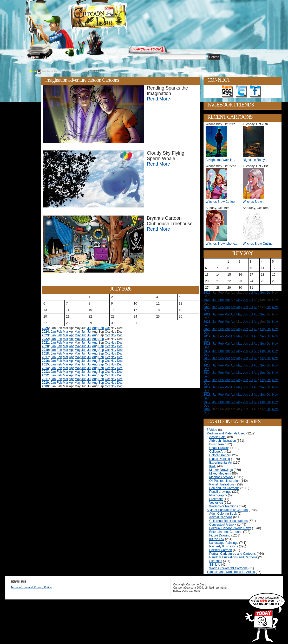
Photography (218, 495)
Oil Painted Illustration (224, 481)
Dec (120, 335)
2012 (45, 375)
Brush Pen (217, 444)
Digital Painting (220, 459)
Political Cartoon (221, 550)
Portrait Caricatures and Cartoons (233, 554)
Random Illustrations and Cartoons (233, 557)
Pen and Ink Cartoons (224, 488)
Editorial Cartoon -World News (230, 528)
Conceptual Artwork (223, 525)
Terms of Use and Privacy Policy (31, 587)
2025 (45, 328)
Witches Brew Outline (258, 244)
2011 (45, 379)
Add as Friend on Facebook (256, 92)
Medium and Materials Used (226, 433)
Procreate (216, 499)
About (47, 57)
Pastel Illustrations (222, 484)
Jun (84, 332)
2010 (45, 383)
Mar (66, 332)
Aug (95, 328)
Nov (113, 335)
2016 (45, 361)
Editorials (67, 57)
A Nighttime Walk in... (220, 160)
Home (30, 57)
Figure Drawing (220, 535)
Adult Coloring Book (223, 514)
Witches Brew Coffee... (221, 202)
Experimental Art (221, 463)
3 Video (212, 430)
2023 (45, 335)
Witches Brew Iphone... (222, 244)
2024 (45, 332)
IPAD (213, 466)
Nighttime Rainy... (255, 160)
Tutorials (88, 57)
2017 (45, 357)
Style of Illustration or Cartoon (227, 510)
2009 (45, 386)
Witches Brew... (254, 202)
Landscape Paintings (224, 543)
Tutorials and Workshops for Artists (231, 572)
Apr (71, 335)
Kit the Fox (217, 539)
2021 (45, 343)
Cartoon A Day (111, 17)
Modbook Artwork (221, 477)
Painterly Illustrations (224, 546)
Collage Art (217, 452)
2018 (45, 353)
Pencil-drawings (220, 492)
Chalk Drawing (219, 448)
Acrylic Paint (218, 437)
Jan (53, 332)
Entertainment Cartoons (226, 532)
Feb (59, 332)
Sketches (216, 561)
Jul (89, 328)
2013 (45, 372)
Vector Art (216, 503)
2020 (45, 346)
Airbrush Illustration (223, 441)
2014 (45, 368)
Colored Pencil (219, 455)
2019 (45, 350)
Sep (101, 328)
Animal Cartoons (221, 517)
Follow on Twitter (241, 92)
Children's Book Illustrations (228, 521)
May (78, 332)
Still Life (215, 565)
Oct (107, 328)
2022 (45, 339)
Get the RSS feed (227, 92)
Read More (158, 99)
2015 (45, 364)
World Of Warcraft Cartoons (228, 568)
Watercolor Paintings (224, 506)
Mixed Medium (219, 473)
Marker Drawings (221, 470)
